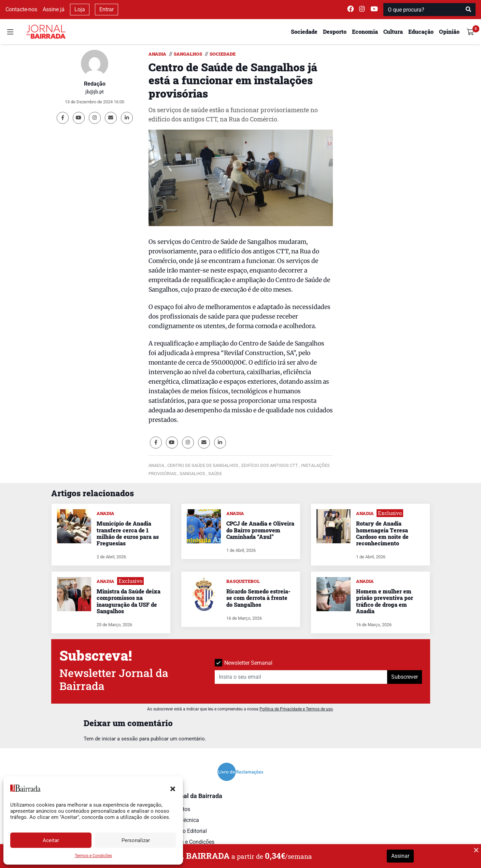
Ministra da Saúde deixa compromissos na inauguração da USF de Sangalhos (129, 601)
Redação (95, 84)
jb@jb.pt (95, 92)
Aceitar (51, 840)
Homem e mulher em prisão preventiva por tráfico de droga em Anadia (385, 601)
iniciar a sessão (120, 739)
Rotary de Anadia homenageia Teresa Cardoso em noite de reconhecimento (382, 533)
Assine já (54, 9)
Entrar (107, 9)
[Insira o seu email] (301, 677)
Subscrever (405, 677)
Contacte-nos (21, 9)
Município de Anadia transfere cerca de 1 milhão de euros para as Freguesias (128, 533)
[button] (173, 788)
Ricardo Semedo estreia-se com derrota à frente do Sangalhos (258, 598)
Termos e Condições (93, 856)
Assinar (400, 856)
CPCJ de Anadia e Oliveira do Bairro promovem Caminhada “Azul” (260, 530)
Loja (80, 9)
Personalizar (136, 840)
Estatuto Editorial (186, 831)
